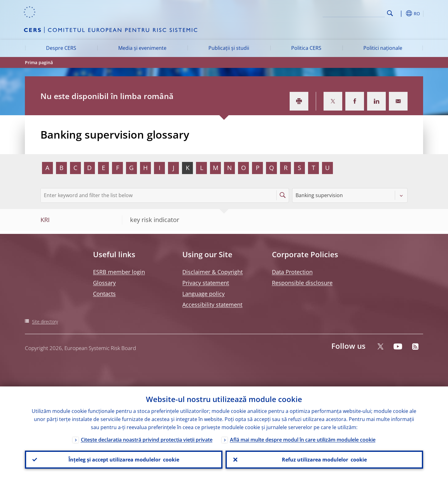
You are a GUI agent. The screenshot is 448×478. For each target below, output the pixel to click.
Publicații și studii (229, 48)
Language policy (203, 294)
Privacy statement (206, 283)
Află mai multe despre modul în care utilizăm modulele (303, 440)
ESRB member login (119, 272)
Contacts (104, 294)
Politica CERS (306, 48)
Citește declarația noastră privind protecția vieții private (147, 440)
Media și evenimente (142, 48)
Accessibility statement (212, 305)
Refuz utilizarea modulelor (324, 460)
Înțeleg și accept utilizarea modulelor (124, 460)
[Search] (354, 12)
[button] (401, 13)
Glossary (104, 283)
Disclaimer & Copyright (212, 272)
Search (390, 13)
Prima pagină (39, 62)
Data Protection (292, 272)
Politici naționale (383, 48)
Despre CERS (61, 48)
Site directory (45, 322)
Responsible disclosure (302, 283)
